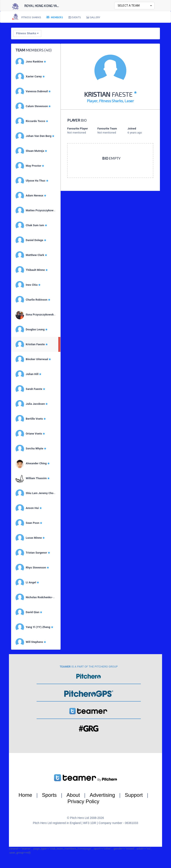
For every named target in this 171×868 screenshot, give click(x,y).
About (73, 795)
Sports (49, 795)
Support (134, 795)
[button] (134, 6)
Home (25, 795)
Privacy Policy (83, 801)
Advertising (102, 795)
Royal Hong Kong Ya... (42, 6)
